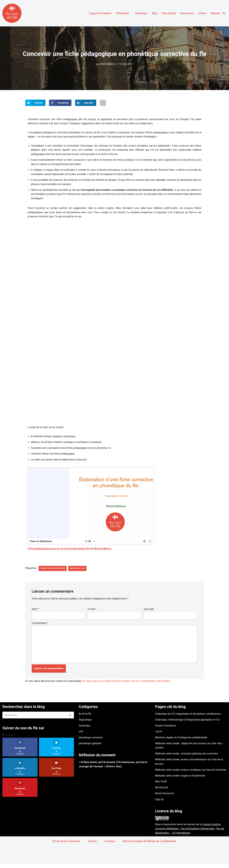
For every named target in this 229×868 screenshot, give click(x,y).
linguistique (85, 724)
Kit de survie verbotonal (66, 845)
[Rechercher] (224, 13)
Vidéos (202, 13)
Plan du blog (168, 13)
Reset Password (164, 798)
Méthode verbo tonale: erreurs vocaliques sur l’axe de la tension (191, 774)
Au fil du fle (85, 718)
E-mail (92, 612)
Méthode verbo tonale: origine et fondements (180, 780)
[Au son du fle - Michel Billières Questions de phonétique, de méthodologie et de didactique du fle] (12, 13)
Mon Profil (161, 786)
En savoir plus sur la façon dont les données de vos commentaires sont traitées (129, 685)
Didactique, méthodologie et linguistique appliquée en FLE (187, 724)
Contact (92, 845)
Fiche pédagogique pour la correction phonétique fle (59, 551)
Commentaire (40, 626)
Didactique (140, 13)
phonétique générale (90, 748)
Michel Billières (108, 64)
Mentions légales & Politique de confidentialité (181, 742)
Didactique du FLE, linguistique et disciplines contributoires (188, 718)
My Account (162, 792)
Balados (216, 13)
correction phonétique (53, 571)
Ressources (187, 13)
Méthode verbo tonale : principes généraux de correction (186, 758)
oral (81, 736)
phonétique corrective (91, 742)
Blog (154, 13)
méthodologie (78, 571)
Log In (159, 736)
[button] (129, 13)
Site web (149, 612)
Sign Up (159, 804)
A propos (110, 845)
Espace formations (99, 13)
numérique (85, 730)
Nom (35, 612)
